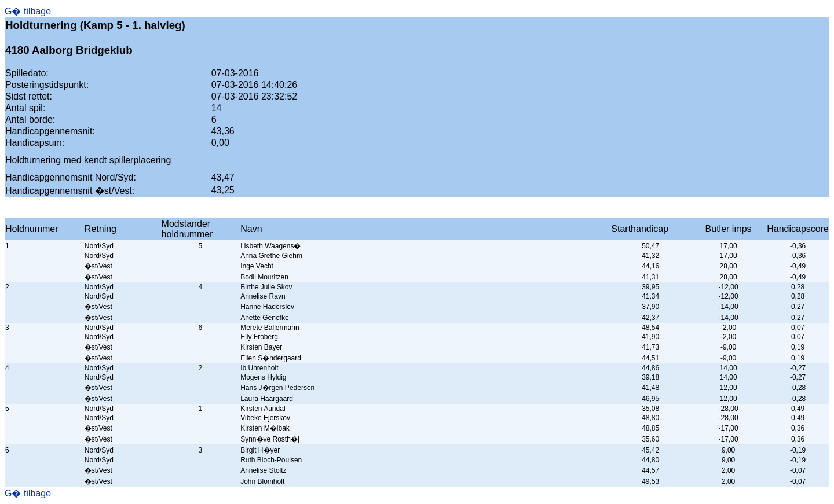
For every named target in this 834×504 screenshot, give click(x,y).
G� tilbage (28, 11)
